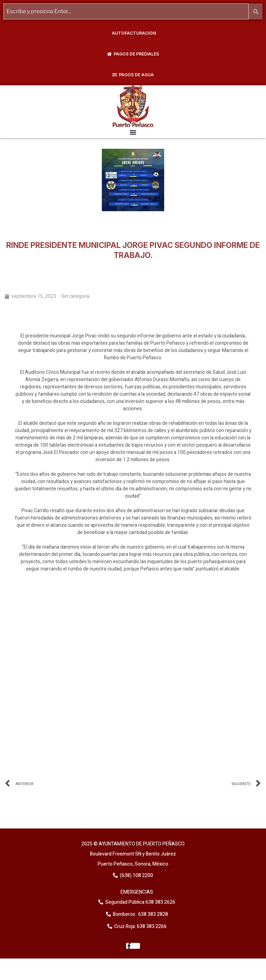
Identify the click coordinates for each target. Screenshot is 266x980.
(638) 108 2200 (136, 875)
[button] (133, 132)
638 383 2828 (153, 914)
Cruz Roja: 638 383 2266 (140, 926)
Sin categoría (75, 296)
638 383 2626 (160, 902)
